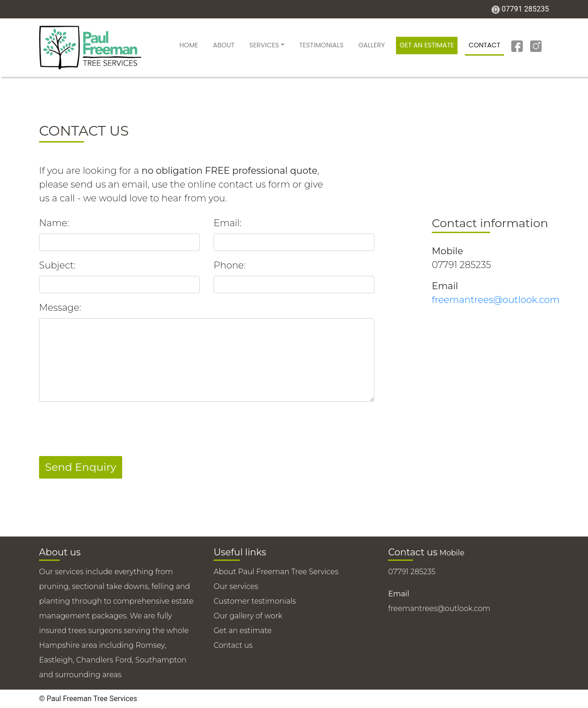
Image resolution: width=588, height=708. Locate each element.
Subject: (57, 265)
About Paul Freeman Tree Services (276, 572)
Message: (60, 308)
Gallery (372, 45)
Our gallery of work (248, 616)
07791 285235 (525, 9)
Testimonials (321, 45)
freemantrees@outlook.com (496, 300)
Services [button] (264, 45)
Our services (236, 586)
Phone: (230, 265)
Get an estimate (427, 45)
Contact (484, 45)
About (223, 45)
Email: (228, 223)
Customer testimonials (255, 601)
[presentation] (109, 427)
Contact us (233, 645)
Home (189, 45)
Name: (54, 223)
